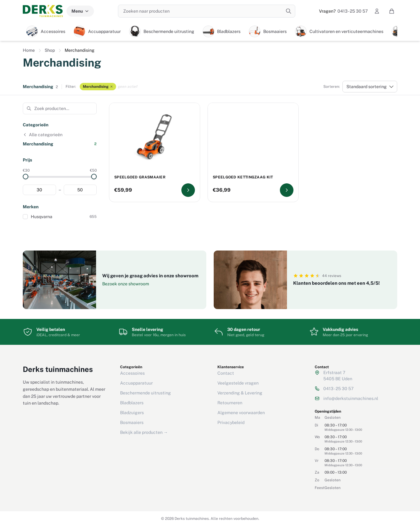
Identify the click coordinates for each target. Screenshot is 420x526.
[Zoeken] (289, 11)
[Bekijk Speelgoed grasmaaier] (188, 190)
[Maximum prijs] (80, 190)
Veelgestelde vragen (238, 383)
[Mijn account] (377, 11)
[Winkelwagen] (392, 11)
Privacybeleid (231, 422)
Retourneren (230, 403)
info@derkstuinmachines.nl (351, 398)
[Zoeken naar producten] (207, 11)
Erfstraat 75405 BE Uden (338, 376)
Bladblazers (132, 403)
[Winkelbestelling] (370, 87)
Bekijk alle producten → (144, 432)
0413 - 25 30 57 (343, 11)
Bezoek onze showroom (126, 284)
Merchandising (98, 87)
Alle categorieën (43, 135)
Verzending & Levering (240, 393)
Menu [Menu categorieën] (80, 11)
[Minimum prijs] (39, 190)
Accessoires (132, 373)
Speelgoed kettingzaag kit (243, 177)
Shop (50, 50)
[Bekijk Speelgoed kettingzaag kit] (287, 190)
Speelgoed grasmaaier (140, 177)
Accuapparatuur (136, 383)
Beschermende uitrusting (145, 393)
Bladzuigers (132, 413)
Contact (226, 373)
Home (29, 50)
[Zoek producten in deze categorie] (60, 108)
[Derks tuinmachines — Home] (43, 11)
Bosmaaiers (132, 422)
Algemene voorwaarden (241, 413)
